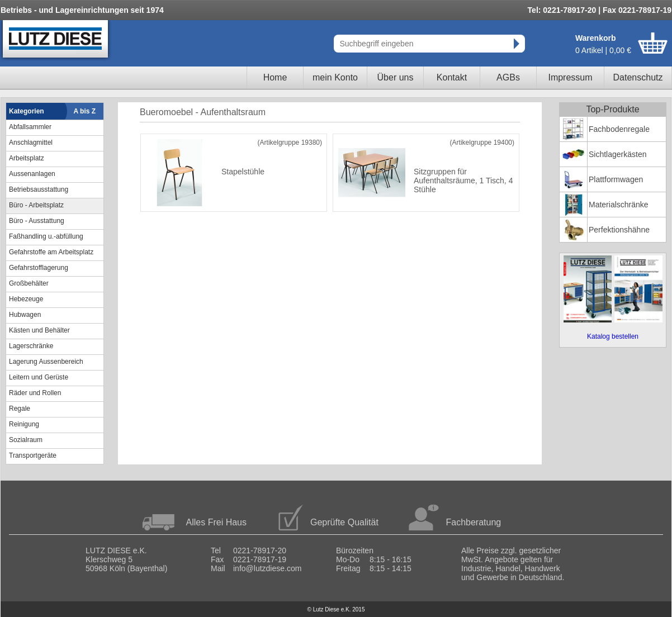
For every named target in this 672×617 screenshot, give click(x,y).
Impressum (570, 77)
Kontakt (452, 77)
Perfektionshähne (619, 230)
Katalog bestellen (613, 336)
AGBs (508, 77)
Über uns (396, 77)
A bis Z (85, 111)
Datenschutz (638, 77)
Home (275, 77)
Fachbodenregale (619, 129)
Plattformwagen (616, 179)
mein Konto (335, 77)
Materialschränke (619, 205)
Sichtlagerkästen (618, 154)
